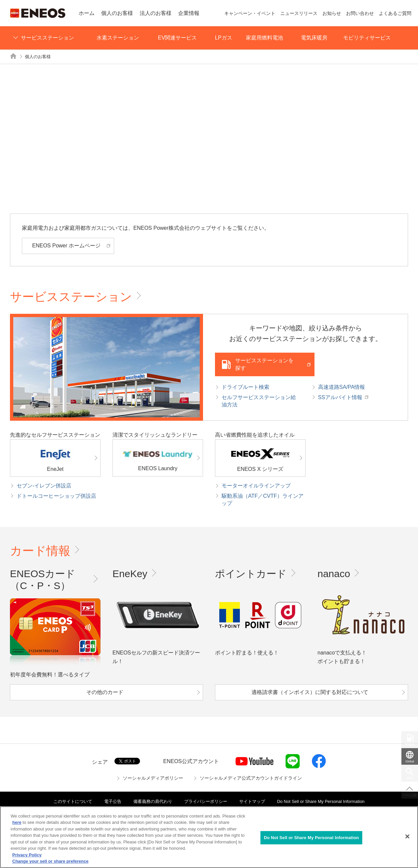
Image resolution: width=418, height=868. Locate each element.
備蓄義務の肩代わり (153, 801)
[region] (209, 837)
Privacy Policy (27, 855)
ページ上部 (410, 795)
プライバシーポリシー (206, 801)
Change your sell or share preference (50, 861)
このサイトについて (73, 801)
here (17, 822)
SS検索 (410, 744)
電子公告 (113, 801)
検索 (410, 778)
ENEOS (38, 13)
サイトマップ (252, 801)
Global (410, 761)
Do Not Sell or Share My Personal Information (321, 801)
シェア (100, 762)
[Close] (407, 836)
